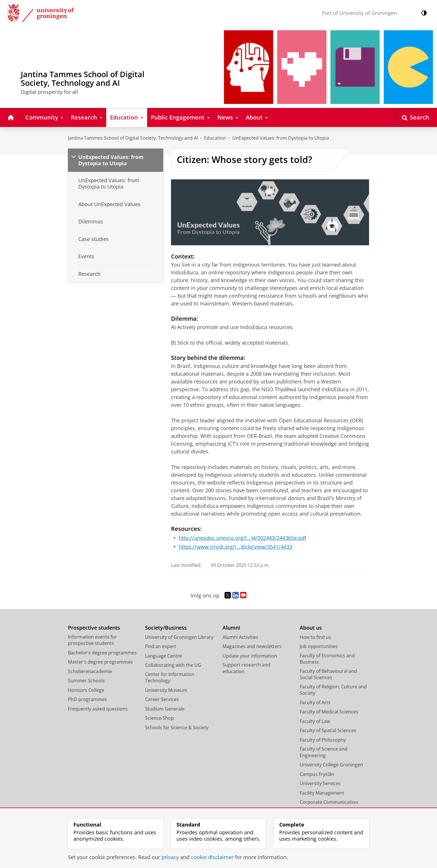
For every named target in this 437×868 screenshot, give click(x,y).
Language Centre (164, 656)
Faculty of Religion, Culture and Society (333, 690)
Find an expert (161, 646)
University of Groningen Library (179, 637)
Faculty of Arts (315, 702)
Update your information (250, 656)
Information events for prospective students (92, 640)
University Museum (166, 690)
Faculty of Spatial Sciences (328, 730)
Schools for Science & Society (177, 728)
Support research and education (246, 668)
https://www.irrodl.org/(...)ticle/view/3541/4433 (235, 547)
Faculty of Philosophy (323, 740)
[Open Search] (416, 117)
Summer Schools (86, 681)
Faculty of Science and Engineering (324, 752)
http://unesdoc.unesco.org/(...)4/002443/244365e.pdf (243, 538)
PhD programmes (87, 699)
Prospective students (94, 628)
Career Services (162, 699)
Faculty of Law (315, 721)
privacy (170, 857)
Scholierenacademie (90, 671)
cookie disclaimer (212, 857)
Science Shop (159, 718)
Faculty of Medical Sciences (329, 712)
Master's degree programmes (100, 662)
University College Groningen (331, 765)
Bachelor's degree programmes (102, 653)
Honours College (86, 690)
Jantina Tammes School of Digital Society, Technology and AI (133, 138)
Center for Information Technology (170, 678)
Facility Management (322, 793)
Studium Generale (165, 709)
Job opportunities (319, 646)
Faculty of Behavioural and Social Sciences (328, 674)
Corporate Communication (329, 802)
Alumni (231, 628)
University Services (320, 783)
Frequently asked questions (98, 709)
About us (311, 628)
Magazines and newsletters (252, 646)
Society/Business (166, 628)
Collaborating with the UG (173, 665)
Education (215, 138)
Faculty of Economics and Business (327, 659)
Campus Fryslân (317, 774)
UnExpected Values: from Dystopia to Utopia (281, 138)
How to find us (315, 637)
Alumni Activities (240, 637)
